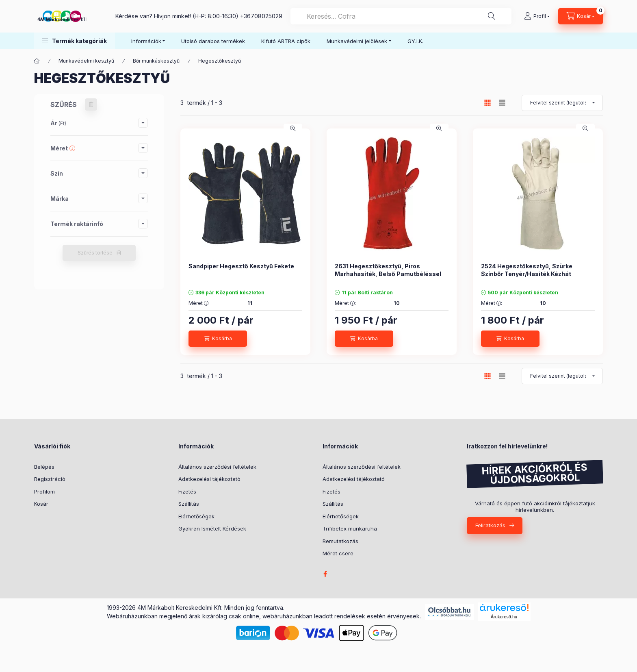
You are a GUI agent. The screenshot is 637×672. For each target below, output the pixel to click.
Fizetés (187, 491)
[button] (75, 41)
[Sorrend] (562, 103)
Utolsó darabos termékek (213, 41)
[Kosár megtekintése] (581, 16)
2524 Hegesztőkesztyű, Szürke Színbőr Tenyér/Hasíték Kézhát (527, 270)
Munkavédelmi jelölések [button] (357, 41)
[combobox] (401, 16)
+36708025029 (261, 16)
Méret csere (338, 553)
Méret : (199, 303)
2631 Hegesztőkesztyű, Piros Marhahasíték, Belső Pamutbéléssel (388, 270)
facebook (325, 574)
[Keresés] (492, 16)
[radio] (502, 103)
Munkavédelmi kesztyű (86, 61)
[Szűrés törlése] (91, 104)
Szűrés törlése (95, 253)
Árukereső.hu (504, 617)
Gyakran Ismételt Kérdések (212, 528)
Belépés (44, 467)
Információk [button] (146, 41)
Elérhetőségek (196, 516)
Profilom (44, 491)
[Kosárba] (218, 339)
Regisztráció (50, 479)
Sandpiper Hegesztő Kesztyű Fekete (241, 266)
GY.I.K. (415, 41)
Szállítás (189, 504)
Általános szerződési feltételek (217, 467)
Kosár (41, 504)
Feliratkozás (490, 525)
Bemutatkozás (340, 541)
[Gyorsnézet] (293, 128)
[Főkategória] (37, 61)
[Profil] (537, 16)
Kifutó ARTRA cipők (286, 41)
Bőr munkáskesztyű (156, 61)
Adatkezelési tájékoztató (209, 479)
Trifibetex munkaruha (350, 528)
